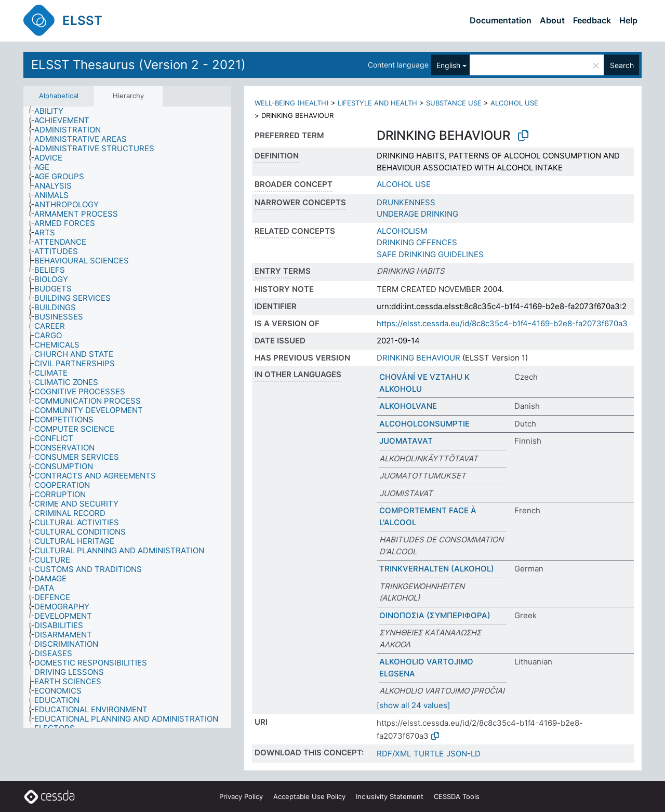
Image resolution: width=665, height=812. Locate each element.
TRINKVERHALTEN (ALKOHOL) (437, 569)
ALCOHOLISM (402, 231)
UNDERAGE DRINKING (417, 214)
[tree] (127, 417)
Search (622, 65)
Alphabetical (59, 96)
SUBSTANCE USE (454, 103)
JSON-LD (463, 754)
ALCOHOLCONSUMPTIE (424, 424)
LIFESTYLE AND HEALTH (377, 103)
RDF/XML (394, 754)
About (552, 20)
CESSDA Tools (457, 796)
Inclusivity (390, 796)
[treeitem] (53, 111)
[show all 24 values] (413, 705)
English (448, 65)
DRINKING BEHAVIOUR (418, 358)
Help (628, 20)
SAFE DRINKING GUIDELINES (430, 254)
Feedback (592, 20)
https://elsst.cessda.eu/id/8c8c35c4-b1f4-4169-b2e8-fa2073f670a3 (502, 323)
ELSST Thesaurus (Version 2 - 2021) (138, 65)
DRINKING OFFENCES (417, 242)
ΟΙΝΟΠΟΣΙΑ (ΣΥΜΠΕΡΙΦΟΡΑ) (435, 615)
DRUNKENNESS (406, 202)
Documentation (501, 20)
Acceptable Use (309, 796)
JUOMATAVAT (406, 441)
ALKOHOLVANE (408, 406)
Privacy (241, 796)
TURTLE (429, 754)
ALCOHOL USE (514, 103)
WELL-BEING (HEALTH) (292, 103)
